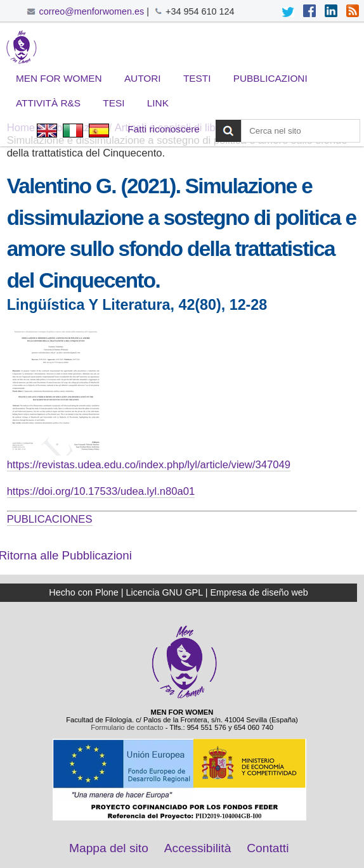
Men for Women (59, 78)
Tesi (114, 103)
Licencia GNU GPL (165, 592)
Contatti (268, 848)
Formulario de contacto (127, 727)
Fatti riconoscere (164, 129)
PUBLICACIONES (50, 519)
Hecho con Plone (84, 592)
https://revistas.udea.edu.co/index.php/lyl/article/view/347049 (149, 465)
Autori (143, 78)
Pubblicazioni (270, 78)
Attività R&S (48, 103)
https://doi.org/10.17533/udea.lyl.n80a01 (101, 491)
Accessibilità (198, 848)
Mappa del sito (109, 848)
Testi (197, 78)
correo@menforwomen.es (91, 11)
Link (158, 103)
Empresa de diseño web (259, 592)
